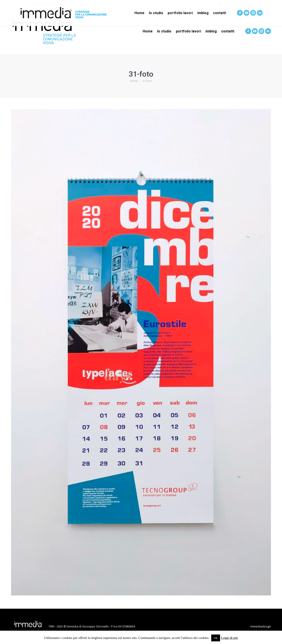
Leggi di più (229, 638)
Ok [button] (216, 638)
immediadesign (261, 626)
